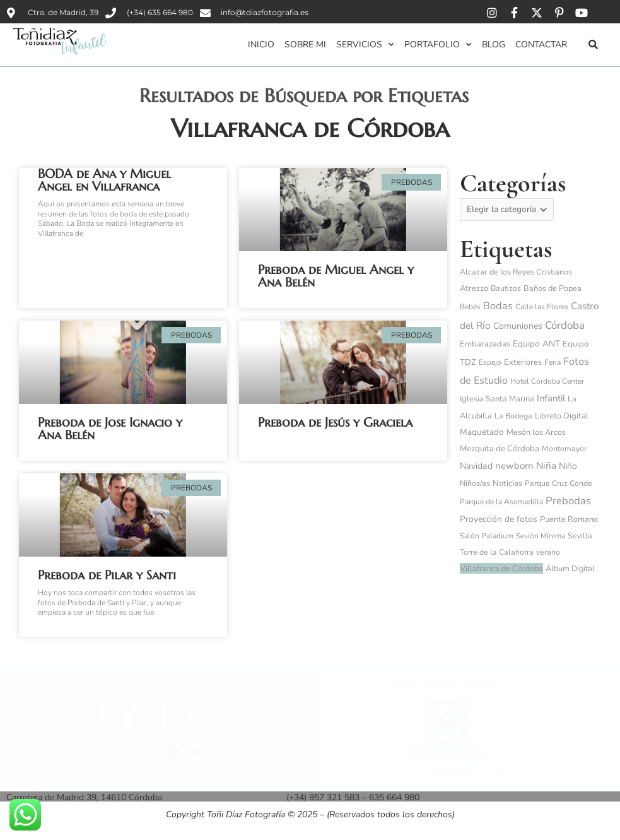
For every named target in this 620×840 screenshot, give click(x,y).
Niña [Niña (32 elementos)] (546, 466)
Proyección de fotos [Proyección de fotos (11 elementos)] (499, 520)
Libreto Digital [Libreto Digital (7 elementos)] (562, 417)
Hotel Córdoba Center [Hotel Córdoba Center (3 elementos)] (547, 382)
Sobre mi (305, 44)
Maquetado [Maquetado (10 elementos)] (482, 433)
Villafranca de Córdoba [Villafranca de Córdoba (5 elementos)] (501, 569)
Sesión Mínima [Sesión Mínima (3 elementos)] (541, 536)
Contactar (541, 44)
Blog (494, 44)
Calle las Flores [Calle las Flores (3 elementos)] (542, 307)
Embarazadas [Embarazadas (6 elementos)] (485, 345)
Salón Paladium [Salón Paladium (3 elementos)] (487, 536)
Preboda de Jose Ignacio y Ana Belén (110, 429)
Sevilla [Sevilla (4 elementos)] (580, 536)
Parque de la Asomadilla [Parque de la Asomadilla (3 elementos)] (501, 502)
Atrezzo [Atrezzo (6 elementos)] (474, 289)
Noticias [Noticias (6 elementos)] (507, 484)
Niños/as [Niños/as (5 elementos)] (475, 484)
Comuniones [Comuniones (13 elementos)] (518, 327)
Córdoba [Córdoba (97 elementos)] (565, 326)
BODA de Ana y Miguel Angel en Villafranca (104, 180)
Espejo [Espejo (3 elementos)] (490, 363)
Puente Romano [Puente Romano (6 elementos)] (569, 520)
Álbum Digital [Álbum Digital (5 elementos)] (570, 569)
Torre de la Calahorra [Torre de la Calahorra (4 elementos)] (497, 553)
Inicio (261, 44)
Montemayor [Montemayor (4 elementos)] (564, 449)
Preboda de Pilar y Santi (107, 575)
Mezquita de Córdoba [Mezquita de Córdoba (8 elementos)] (500, 449)
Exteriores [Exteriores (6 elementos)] (523, 363)
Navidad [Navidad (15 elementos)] (476, 467)
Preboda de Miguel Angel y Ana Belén (336, 276)
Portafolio (438, 45)
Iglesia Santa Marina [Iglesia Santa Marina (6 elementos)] (497, 399)
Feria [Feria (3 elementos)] (553, 363)
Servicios (365, 45)
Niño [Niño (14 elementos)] (568, 467)
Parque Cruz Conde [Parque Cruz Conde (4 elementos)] (559, 484)
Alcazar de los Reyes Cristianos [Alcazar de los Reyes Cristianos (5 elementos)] (516, 272)
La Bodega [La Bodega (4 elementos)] (513, 417)
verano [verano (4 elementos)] (548, 553)
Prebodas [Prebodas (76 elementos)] (568, 501)
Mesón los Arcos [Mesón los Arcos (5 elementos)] (536, 433)
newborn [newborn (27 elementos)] (514, 466)
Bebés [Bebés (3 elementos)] (470, 307)
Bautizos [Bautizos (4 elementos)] (506, 289)
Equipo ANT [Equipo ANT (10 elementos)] (536, 344)
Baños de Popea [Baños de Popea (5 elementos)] (553, 289)
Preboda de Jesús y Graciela (335, 423)
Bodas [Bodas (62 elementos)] (498, 307)
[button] (593, 44)
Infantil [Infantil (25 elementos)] (551, 399)
